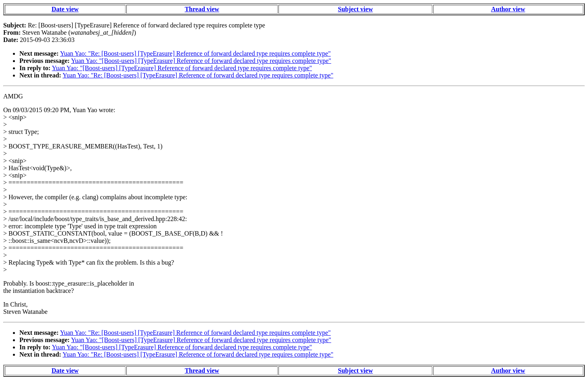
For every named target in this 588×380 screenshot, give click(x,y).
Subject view (355, 9)
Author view (508, 9)
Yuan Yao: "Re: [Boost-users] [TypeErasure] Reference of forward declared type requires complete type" (196, 53)
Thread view (202, 9)
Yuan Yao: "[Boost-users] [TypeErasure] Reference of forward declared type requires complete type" (201, 61)
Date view (65, 9)
